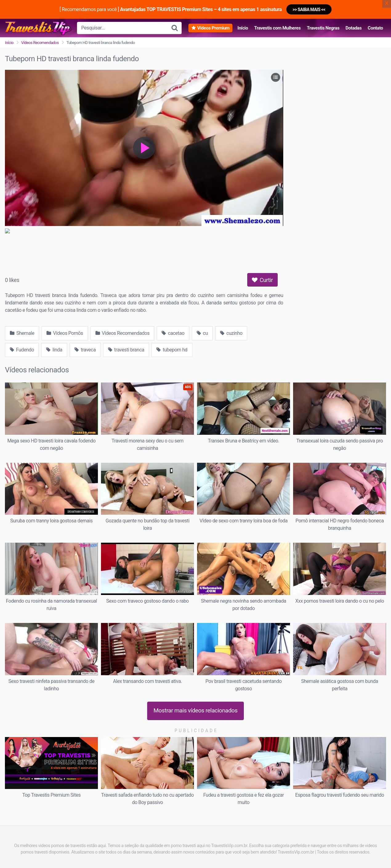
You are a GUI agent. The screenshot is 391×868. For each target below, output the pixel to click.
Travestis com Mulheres (277, 28)
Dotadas (353, 28)
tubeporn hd (172, 350)
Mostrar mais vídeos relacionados (196, 710)
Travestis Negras (323, 28)
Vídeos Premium (213, 28)
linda (54, 350)
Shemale (22, 333)
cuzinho (231, 333)
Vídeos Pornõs (65, 333)
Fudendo (22, 350)
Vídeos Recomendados (40, 43)
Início (243, 28)
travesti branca (126, 350)
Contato (375, 28)
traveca (85, 350)
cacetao (173, 333)
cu (202, 333)
